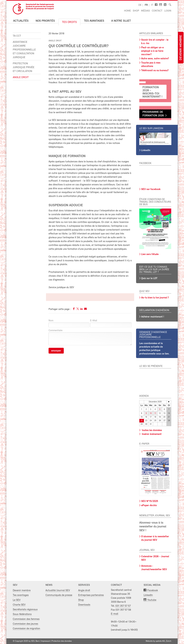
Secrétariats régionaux (25, 610)
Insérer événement (151, 434)
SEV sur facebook (151, 189)
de (140, 5)
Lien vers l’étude (150, 254)
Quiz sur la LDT (149, 278)
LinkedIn (146, 150)
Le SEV (17, 600)
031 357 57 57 (123, 606)
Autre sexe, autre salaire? (155, 59)
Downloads (84, 605)
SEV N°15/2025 (150, 501)
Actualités (21, 21)
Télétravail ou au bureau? (155, 71)
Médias (145, 11)
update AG (160, 641)
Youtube (152, 600)
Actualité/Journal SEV (58, 590)
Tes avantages (94, 21)
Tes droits (69, 22)
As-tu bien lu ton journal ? (155, 298)
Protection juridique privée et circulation (24, 67)
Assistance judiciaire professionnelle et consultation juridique (24, 50)
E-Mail (94, 321)
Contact (157, 11)
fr (146, 5)
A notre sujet (121, 21)
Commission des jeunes (25, 624)
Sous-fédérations (22, 614)
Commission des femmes (26, 619)
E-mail (115, 614)
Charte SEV (19, 605)
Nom (51, 321)
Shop (136, 11)
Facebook (153, 590)
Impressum (46, 641)
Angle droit (21, 77)
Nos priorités (45, 21)
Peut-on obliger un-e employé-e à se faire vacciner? (152, 51)
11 (155, 413)
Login (168, 11)
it (152, 5)
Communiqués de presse (59, 595)
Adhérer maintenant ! (153, 317)
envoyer (56, 351)
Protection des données (62, 641)
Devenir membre (181, 48)
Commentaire (56, 331)
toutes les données (152, 430)
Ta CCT (17, 36)
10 (151, 413)
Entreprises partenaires (91, 595)
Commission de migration (26, 629)
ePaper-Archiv (149, 505)
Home (127, 11)
